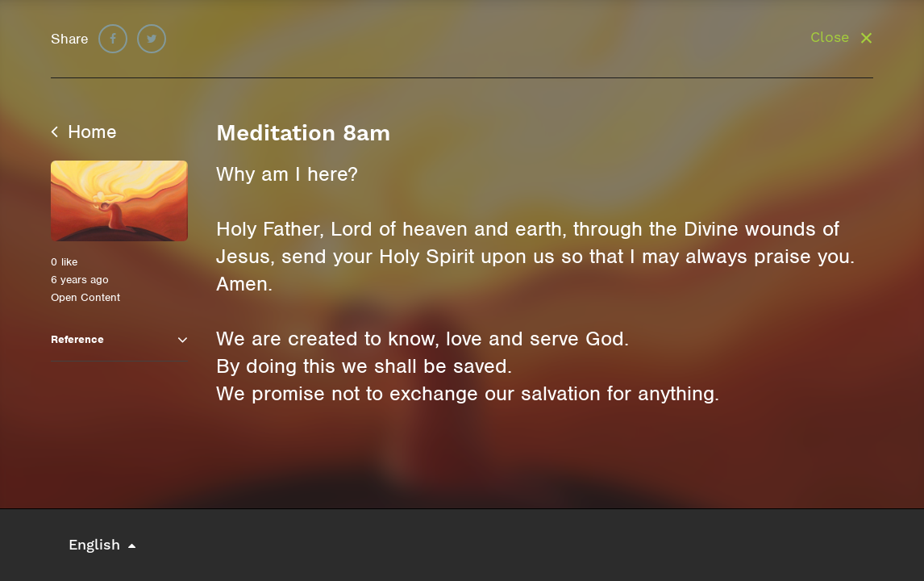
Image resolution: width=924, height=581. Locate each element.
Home (84, 132)
